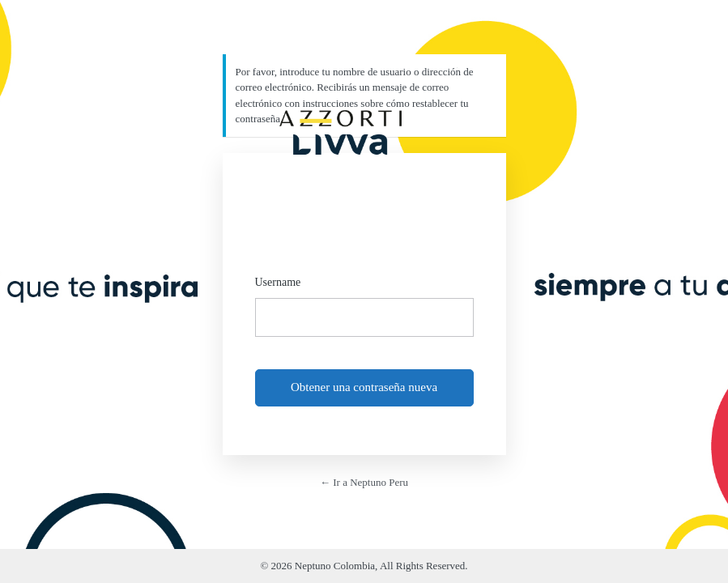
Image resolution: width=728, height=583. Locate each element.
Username (278, 282)
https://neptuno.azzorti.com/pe (340, 127)
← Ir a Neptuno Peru (364, 482)
